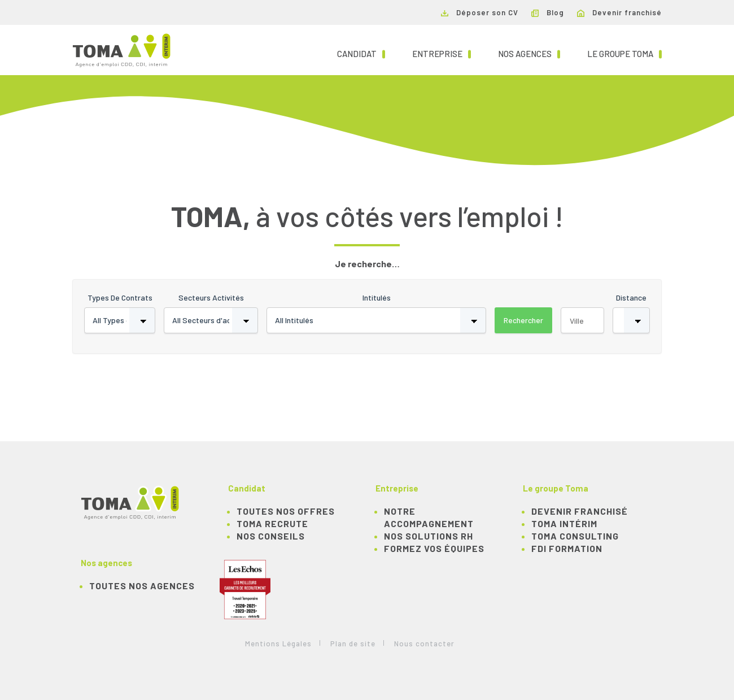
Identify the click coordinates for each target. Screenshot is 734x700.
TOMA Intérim (564, 523)
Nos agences (529, 53)
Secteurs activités (211, 297)
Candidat (361, 53)
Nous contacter (424, 644)
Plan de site (353, 644)
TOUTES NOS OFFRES (286, 511)
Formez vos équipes (434, 548)
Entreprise (442, 53)
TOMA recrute (272, 523)
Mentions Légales (278, 644)
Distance (631, 297)
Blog (548, 12)
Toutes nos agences (142, 586)
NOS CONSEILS (271, 536)
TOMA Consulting (575, 536)
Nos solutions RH (429, 536)
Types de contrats (120, 297)
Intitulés (377, 297)
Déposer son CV (480, 12)
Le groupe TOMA (624, 53)
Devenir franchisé (619, 12)
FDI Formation (567, 548)
